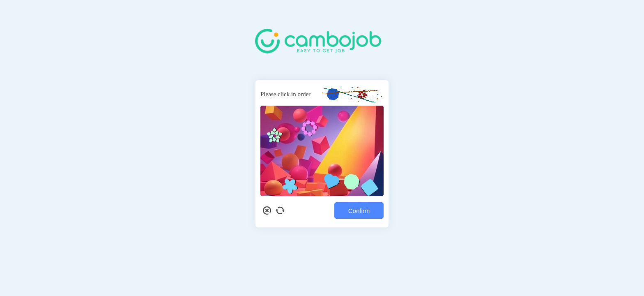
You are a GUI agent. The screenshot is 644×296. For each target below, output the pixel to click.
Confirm (359, 211)
